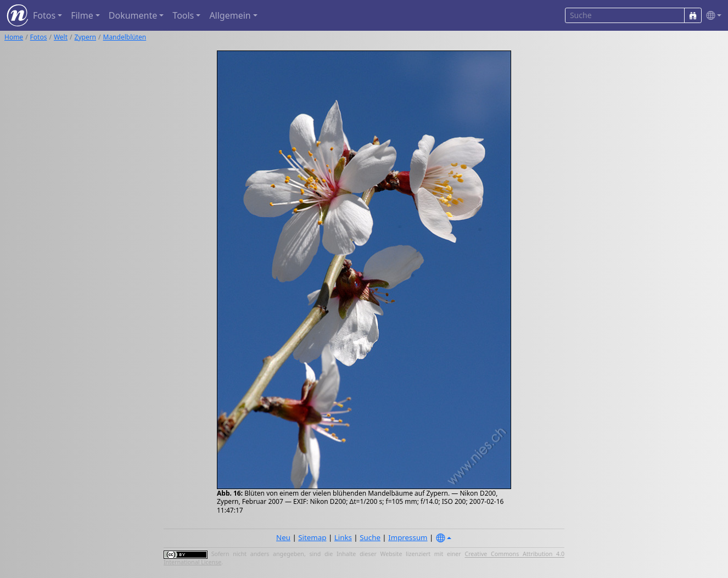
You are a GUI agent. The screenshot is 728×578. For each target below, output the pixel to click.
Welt (61, 37)
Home (14, 37)
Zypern (86, 37)
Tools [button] (183, 15)
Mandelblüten (125, 37)
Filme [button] (82, 15)
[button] (712, 16)
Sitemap (312, 537)
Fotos (39, 37)
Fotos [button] (44, 15)
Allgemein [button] (230, 15)
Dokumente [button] (133, 15)
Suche (370, 537)
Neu (283, 537)
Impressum (408, 537)
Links (343, 537)
